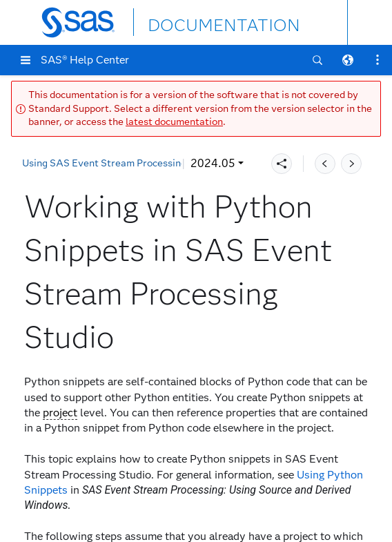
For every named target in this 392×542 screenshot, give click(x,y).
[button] (26, 60)
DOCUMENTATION (198, 22)
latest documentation (174, 122)
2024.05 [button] (53, 163)
